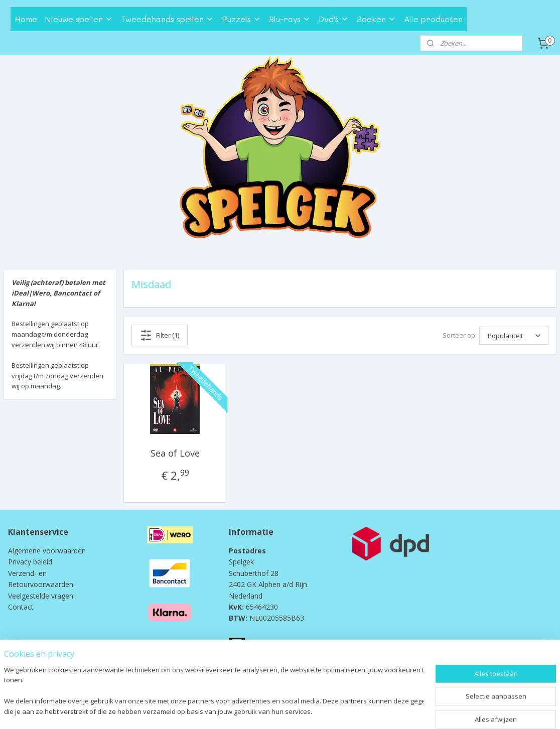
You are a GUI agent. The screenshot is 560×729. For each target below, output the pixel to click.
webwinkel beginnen (294, 711)
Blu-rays (290, 19)
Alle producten (433, 19)
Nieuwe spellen (79, 19)
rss (255, 711)
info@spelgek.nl (272, 642)
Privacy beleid (30, 562)
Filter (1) (160, 335)
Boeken (376, 19)
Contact (21, 607)
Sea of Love (175, 453)
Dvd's (334, 19)
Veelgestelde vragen (41, 596)
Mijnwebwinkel (381, 711)
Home (26, 19)
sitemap (234, 711)
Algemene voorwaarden (47, 551)
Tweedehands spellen (167, 19)
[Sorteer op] (514, 336)
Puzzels (241, 19)
